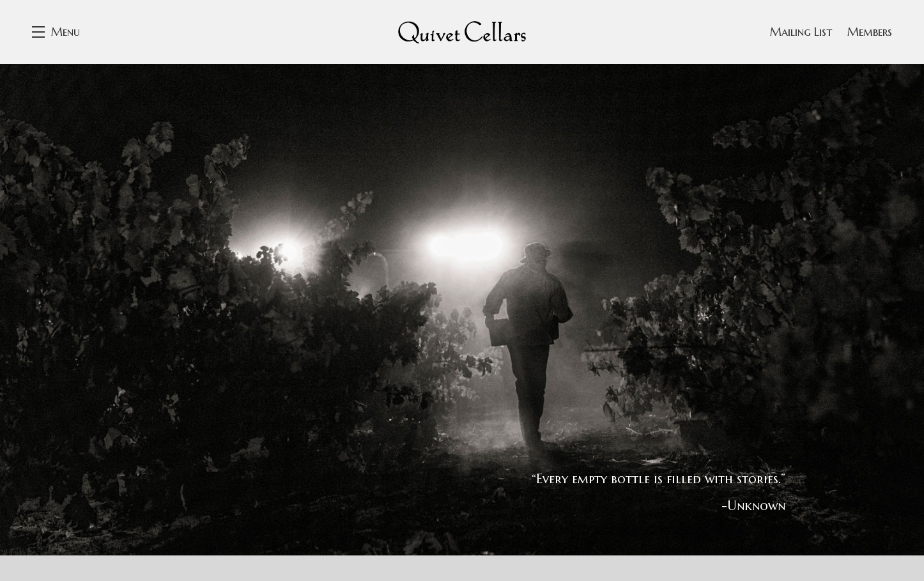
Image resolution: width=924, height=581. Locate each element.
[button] (56, 32)
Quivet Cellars (462, 32)
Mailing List (801, 32)
